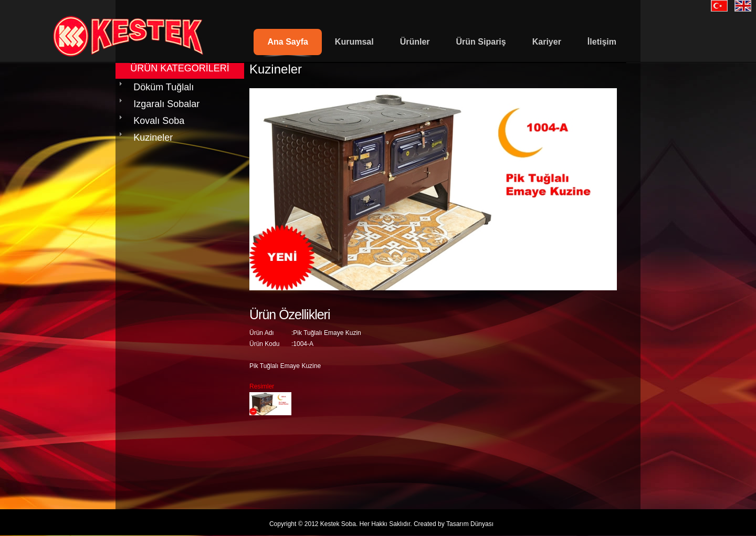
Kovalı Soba (159, 121)
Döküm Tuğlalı (164, 87)
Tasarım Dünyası (470, 524)
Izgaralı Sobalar (166, 104)
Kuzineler (153, 138)
